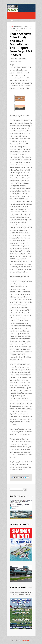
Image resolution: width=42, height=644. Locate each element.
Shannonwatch (26, 640)
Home (11, 26)
